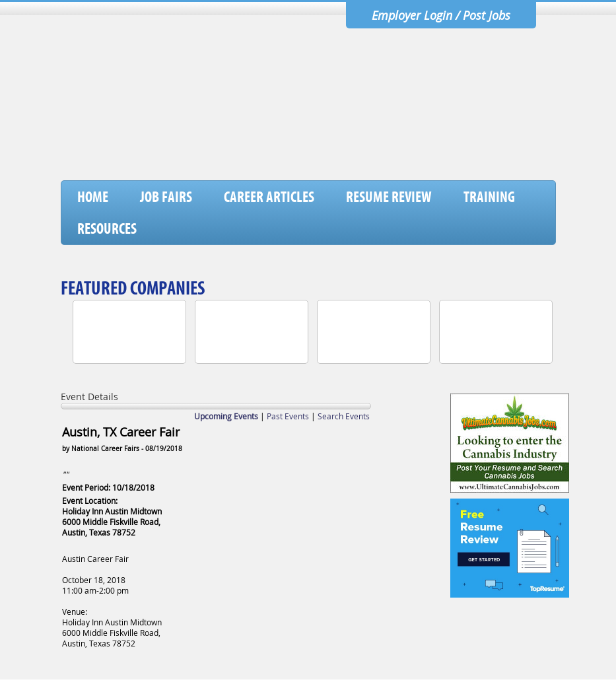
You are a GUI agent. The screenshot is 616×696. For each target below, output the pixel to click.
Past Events (288, 416)
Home (93, 197)
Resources (107, 228)
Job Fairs (166, 197)
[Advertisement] (315, 146)
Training (489, 197)
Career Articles (269, 197)
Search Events (344, 416)
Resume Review (389, 197)
